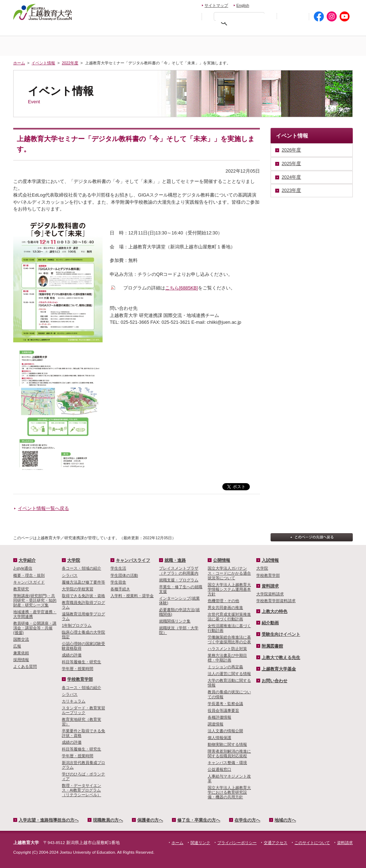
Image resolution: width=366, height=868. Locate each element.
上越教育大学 (43, 12)
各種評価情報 (219, 717)
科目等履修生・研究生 (81, 662)
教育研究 (21, 589)
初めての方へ (293, 17)
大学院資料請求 (270, 594)
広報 (17, 646)
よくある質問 (25, 666)
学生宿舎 (118, 582)
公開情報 (222, 560)
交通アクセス (336, 4)
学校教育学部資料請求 (276, 601)
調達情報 (216, 724)
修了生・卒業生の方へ (199, 820)
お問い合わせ (271, 4)
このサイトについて (312, 843)
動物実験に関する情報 (227, 744)
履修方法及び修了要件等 (83, 582)
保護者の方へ (171, 31)
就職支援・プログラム (179, 580)
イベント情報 (43, 63)
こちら (182, 288)
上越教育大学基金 (279, 669)
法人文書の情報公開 (225, 731)
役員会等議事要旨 (223, 710)
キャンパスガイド (29, 582)
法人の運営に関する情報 (229, 674)
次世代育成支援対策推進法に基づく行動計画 (229, 617)
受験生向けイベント (281, 634)
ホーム (42, 46)
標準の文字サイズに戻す (175, 16)
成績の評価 (72, 655)
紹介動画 (270, 623)
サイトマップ (216, 5)
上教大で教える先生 (281, 658)
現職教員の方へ (120, 31)
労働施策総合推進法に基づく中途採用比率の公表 (229, 639)
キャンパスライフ (324, 46)
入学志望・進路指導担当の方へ (49, 820)
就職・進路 (175, 560)
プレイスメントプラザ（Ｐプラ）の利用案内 (179, 571)
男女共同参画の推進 (225, 607)
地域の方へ (330, 31)
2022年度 (70, 63)
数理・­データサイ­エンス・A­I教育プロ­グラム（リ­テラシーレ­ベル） (81, 790)
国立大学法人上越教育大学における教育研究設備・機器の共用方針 (229, 792)
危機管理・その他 (223, 601)
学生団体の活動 (124, 575)
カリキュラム (74, 701)
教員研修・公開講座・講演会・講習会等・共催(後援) (35, 628)
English (243, 5)
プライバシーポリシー (237, 843)
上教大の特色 (274, 611)
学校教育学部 (268, 46)
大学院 (211, 46)
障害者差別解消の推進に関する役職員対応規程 (229, 753)
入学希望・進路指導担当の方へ (53, 31)
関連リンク (200, 843)
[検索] (241, 18)
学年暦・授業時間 (78, 669)
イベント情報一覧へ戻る (43, 508)
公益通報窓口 (219, 769)
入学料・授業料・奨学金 (132, 596)
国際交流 (21, 639)
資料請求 (302, 4)
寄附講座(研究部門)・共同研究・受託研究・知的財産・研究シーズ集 (35, 600)
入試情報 (155, 46)
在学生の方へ (284, 31)
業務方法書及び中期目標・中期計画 (227, 658)
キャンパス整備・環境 (227, 763)
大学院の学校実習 (78, 589)
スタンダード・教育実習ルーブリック (83, 710)
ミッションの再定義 (225, 667)
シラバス (70, 575)
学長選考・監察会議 (225, 704)
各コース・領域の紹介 (81, 568)
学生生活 (118, 568)
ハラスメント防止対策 (227, 649)
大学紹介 (98, 46)
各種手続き (120, 589)
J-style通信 (23, 568)
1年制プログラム (77, 625)
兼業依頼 (21, 653)
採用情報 (21, 660)
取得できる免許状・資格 (83, 596)
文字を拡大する (191, 16)
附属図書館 (272, 646)
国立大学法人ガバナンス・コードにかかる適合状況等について (229, 573)
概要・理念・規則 (29, 575)
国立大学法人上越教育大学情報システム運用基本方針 (229, 589)
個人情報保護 (219, 738)
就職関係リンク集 (175, 621)
